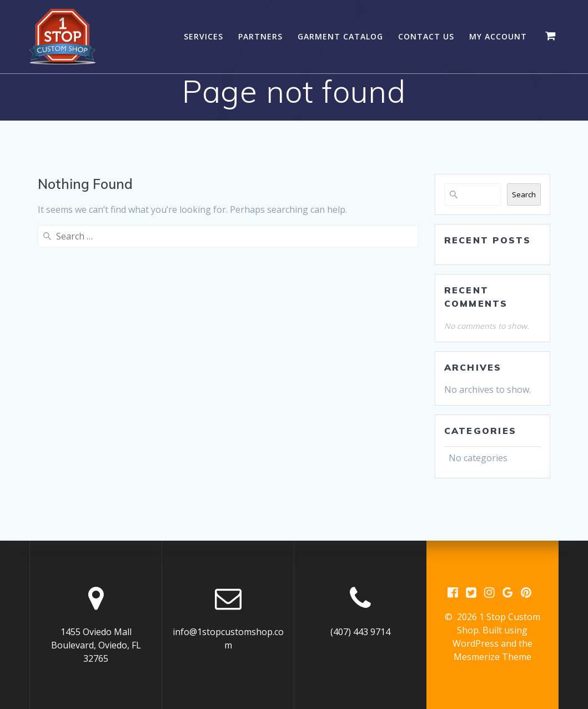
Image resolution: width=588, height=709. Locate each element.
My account (498, 36)
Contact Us (426, 36)
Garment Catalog (340, 36)
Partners (260, 36)
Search (524, 194)
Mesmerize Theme (492, 657)
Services (203, 36)
